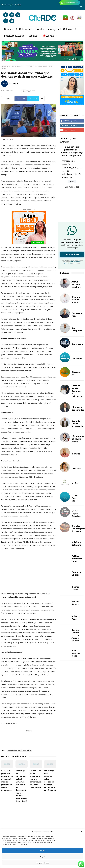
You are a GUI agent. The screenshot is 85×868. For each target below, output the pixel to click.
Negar (43, 857)
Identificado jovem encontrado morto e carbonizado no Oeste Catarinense (35, 779)
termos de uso (75, 262)
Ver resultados (72, 187)
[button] (82, 832)
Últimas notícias (26, 751)
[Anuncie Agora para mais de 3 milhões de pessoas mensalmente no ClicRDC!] (70, 3)
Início (3, 66)
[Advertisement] (29, 824)
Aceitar (42, 851)
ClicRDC (15, 84)
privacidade (68, 263)
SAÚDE (8, 66)
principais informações (14, 751)
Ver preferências (43, 863)
